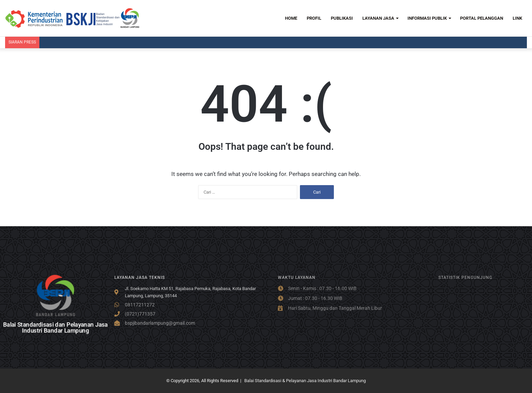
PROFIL (314, 18)
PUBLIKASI (342, 18)
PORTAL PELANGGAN (482, 18)
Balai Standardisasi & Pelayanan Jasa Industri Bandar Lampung (305, 381)
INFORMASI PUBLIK (427, 18)
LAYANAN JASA (378, 18)
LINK (517, 18)
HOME (291, 18)
